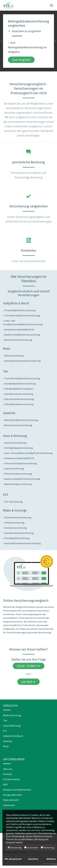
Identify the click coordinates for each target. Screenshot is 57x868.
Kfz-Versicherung (14, 502)
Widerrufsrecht (11, 800)
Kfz (5, 731)
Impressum (9, 805)
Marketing (47, 847)
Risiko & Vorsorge (12, 715)
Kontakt (7, 774)
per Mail (27, 682)
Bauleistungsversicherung (18, 484)
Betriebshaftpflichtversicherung (21, 420)
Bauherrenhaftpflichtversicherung (22, 335)
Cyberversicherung (14, 468)
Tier (5, 720)
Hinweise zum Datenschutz (17, 790)
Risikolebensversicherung (18, 517)
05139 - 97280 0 (27, 666)
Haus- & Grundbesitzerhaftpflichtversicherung (29, 453)
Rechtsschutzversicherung (18, 340)
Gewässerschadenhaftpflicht (19, 329)
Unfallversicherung (15, 523)
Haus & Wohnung (12, 726)
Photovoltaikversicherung (18, 474)
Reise (6, 746)
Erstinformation (12, 779)
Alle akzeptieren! (13, 859)
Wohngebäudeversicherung (19, 448)
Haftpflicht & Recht (13, 736)
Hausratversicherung (15, 443)
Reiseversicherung (14, 356)
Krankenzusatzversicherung (19, 533)
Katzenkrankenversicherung (19, 399)
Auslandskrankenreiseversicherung (23, 543)
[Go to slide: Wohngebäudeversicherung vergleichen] (23, 67)
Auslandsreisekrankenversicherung (23, 361)
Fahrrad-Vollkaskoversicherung (21, 463)
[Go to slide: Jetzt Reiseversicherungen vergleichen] (29, 67)
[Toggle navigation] (51, 5)
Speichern (33, 859)
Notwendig (15, 847)
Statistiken (31, 847)
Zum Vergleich (21, 60)
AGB (5, 784)
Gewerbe (8, 741)
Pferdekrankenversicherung (19, 404)
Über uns (8, 769)
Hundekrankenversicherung (19, 394)
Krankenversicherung (16, 528)
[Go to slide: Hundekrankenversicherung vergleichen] (34, 67)
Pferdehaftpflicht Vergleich (19, 389)
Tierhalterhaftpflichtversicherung (22, 315)
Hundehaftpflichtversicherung (20, 384)
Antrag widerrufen (13, 795)
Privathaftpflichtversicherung (20, 310)
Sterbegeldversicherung (17, 538)
